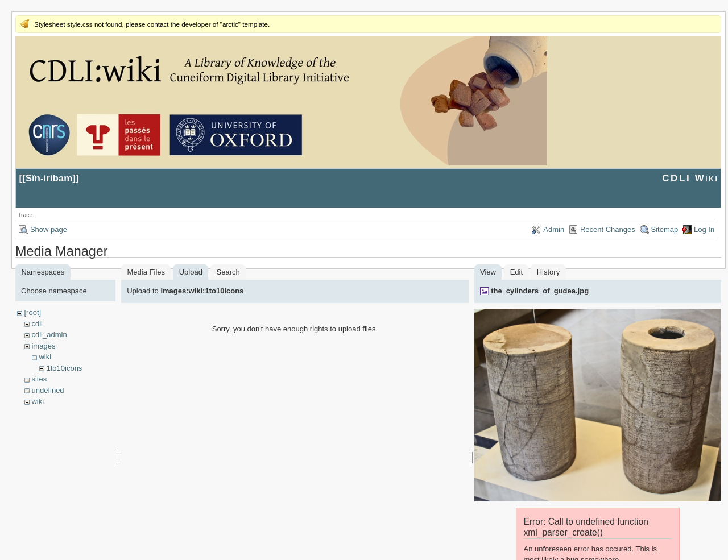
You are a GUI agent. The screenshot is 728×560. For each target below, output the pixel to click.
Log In (704, 229)
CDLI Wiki (690, 178)
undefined (47, 390)
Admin (554, 229)
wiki (45, 357)
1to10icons (64, 368)
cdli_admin (49, 335)
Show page (49, 229)
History (548, 272)
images (43, 346)
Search (228, 272)
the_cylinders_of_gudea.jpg (540, 291)
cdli (37, 324)
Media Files (146, 272)
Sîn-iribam (49, 178)
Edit (516, 272)
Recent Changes (608, 229)
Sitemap (665, 229)
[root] (32, 312)
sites (39, 379)
